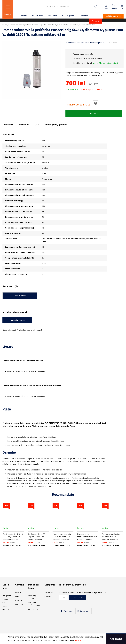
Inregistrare (7, 596)
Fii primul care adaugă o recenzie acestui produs (85, 43)
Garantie (19, 600)
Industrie (84, 16)
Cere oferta (94, 114)
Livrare (18, 592)
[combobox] (72, 6)
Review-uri (24, 125)
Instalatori (53, 16)
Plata (17, 596)
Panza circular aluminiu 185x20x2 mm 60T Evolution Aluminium (111, 537)
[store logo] (28, 8)
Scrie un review (20, 296)
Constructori (38, 16)
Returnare (19, 604)
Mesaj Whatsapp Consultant (105, 63)
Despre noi (49, 592)
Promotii (95, 21)
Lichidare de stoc (113, 16)
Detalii (79, 640)
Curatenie (23, 16)
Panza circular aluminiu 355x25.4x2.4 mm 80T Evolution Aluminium (62, 537)
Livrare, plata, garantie (56, 125)
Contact (48, 596)
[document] (63, 639)
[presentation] (105, 600)
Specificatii (8, 125)
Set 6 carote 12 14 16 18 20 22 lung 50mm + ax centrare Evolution (13, 537)
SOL (37, 609)
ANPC (30, 609)
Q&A (37, 125)
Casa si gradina (69, 16)
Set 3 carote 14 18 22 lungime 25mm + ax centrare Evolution (36, 537)
